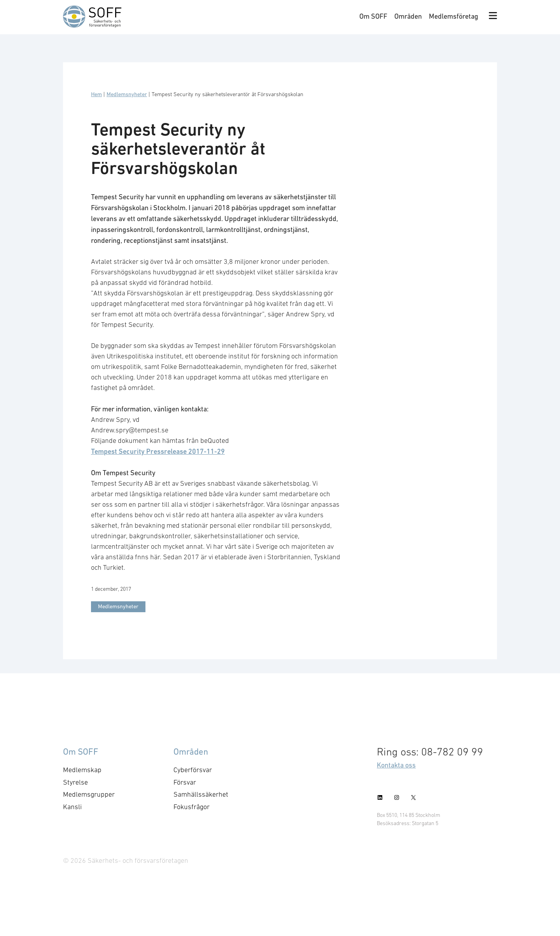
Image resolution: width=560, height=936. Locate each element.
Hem (96, 94)
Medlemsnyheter (127, 94)
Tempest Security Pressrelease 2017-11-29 (158, 451)
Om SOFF (373, 16)
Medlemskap (82, 770)
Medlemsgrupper (89, 794)
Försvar (185, 782)
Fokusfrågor (192, 807)
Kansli (72, 807)
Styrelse (75, 782)
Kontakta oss (396, 765)
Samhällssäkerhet (201, 794)
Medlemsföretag (454, 16)
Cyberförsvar (193, 770)
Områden (408, 16)
